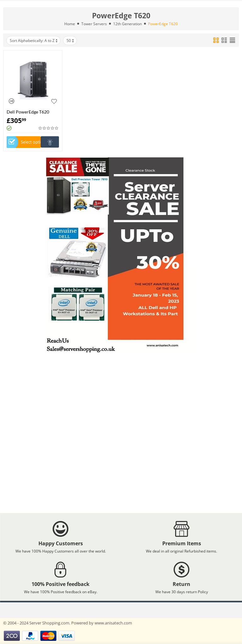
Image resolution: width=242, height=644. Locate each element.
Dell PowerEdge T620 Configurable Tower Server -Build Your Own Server (33, 112)
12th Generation (127, 24)
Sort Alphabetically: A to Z (34, 41)
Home (70, 24)
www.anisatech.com (113, 623)
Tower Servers (94, 24)
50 (71, 41)
